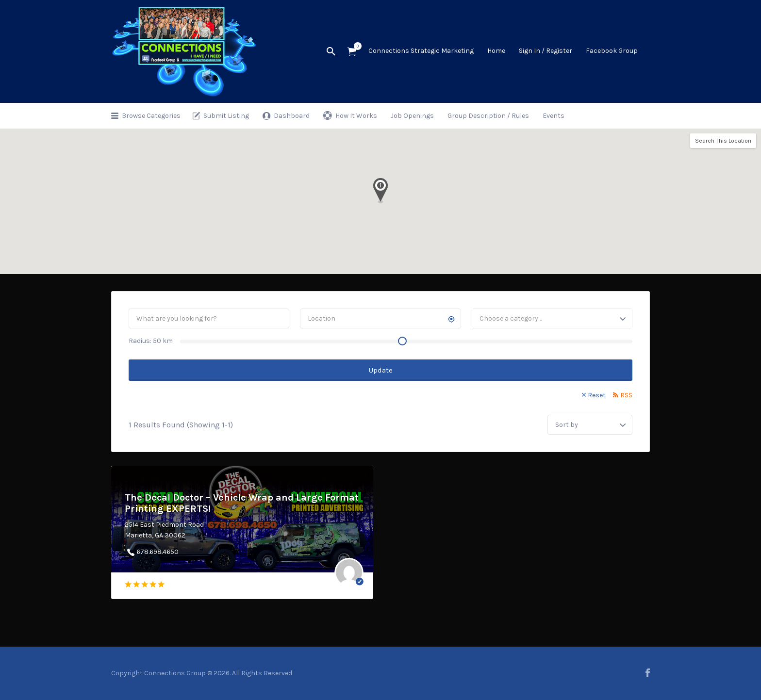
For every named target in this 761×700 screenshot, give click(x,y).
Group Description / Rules (488, 116)
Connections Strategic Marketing (421, 51)
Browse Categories (151, 116)
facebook (648, 673)
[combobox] (552, 318)
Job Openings (412, 116)
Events (554, 116)
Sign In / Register (546, 51)
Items (355, 46)
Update (381, 370)
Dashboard (292, 116)
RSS (626, 395)
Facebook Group (612, 51)
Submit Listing (226, 116)
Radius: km (151, 341)
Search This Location (723, 141)
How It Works (356, 116)
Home (496, 51)
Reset (597, 395)
